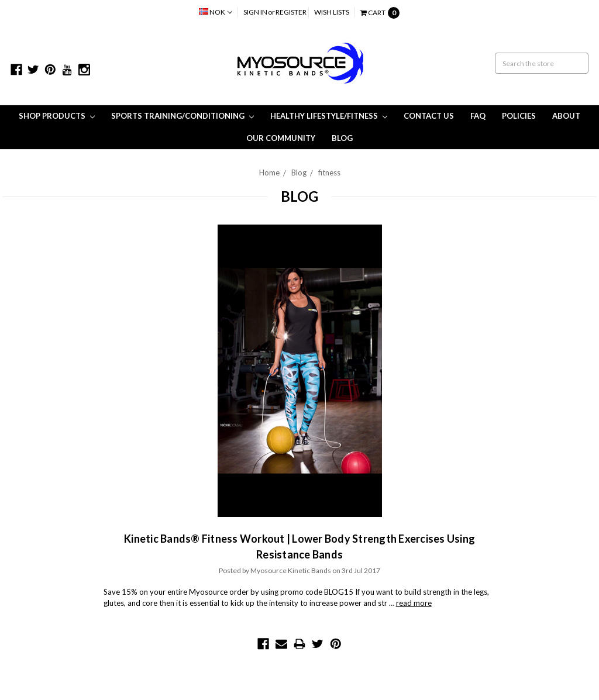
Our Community (281, 138)
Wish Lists (332, 12)
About (566, 116)
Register (291, 12)
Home (269, 173)
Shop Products (57, 116)
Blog (342, 138)
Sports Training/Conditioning (183, 116)
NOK (216, 12)
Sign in (255, 12)
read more (414, 603)
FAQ (478, 116)
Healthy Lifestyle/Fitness (329, 116)
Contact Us (429, 116)
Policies (519, 116)
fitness (329, 173)
